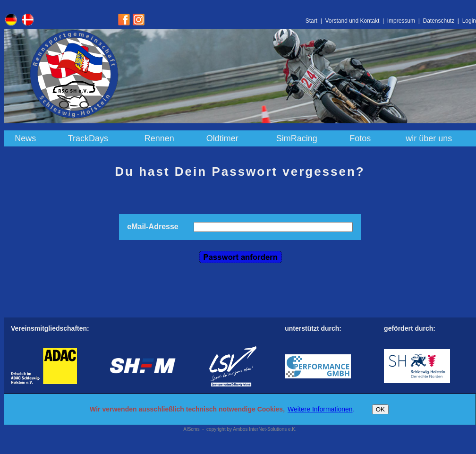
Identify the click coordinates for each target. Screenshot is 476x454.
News (25, 138)
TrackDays (88, 138)
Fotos (360, 138)
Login (469, 21)
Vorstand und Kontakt (352, 21)
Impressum (401, 21)
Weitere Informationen (320, 409)
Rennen (159, 138)
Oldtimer (222, 138)
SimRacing (297, 138)
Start (311, 21)
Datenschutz (438, 21)
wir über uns (429, 138)
